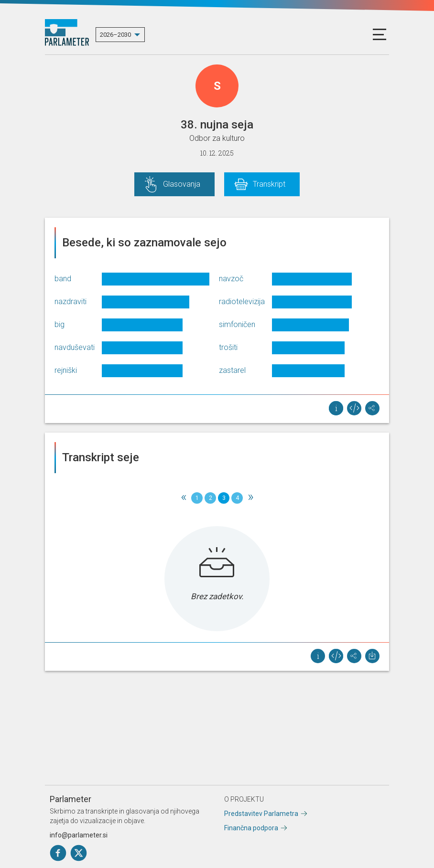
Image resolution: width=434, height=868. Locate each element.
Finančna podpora (251, 828)
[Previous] (184, 498)
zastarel (232, 370)
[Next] (250, 498)
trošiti (228, 347)
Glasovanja (182, 184)
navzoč (231, 279)
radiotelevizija (242, 302)
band (63, 279)
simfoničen (237, 324)
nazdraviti (71, 302)
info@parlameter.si (79, 835)
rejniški (66, 370)
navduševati (75, 347)
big (60, 324)
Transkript (269, 184)
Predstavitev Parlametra (261, 814)
